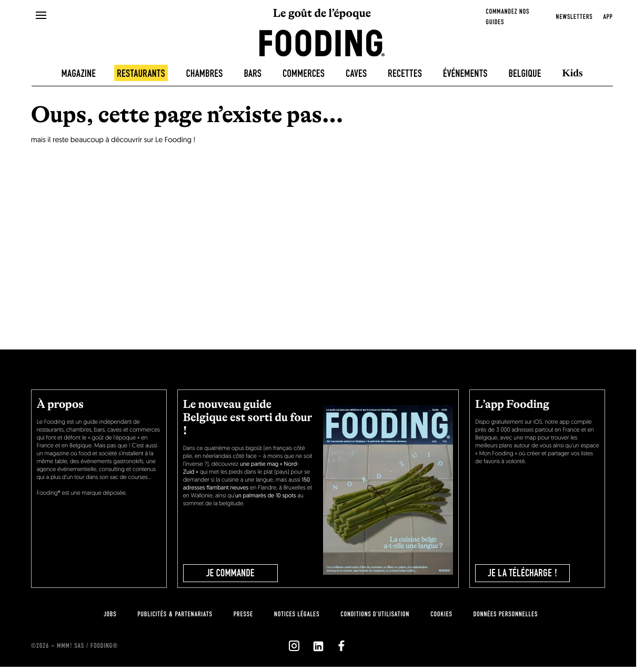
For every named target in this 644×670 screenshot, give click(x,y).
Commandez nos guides (507, 17)
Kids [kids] (573, 73)
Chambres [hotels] (205, 74)
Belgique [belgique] (525, 74)
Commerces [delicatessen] (304, 74)
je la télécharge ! (523, 573)
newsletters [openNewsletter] (574, 17)
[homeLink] (322, 42)
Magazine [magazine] (78, 74)
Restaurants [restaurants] (141, 74)
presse (243, 614)
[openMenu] (41, 16)
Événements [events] (465, 74)
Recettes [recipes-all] (405, 74)
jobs (110, 614)
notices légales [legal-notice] (297, 614)
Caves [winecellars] (356, 74)
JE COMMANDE (230, 573)
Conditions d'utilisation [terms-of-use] (375, 614)
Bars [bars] (253, 74)
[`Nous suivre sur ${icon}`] (294, 646)
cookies (441, 614)
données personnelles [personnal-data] (506, 614)
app (608, 17)
